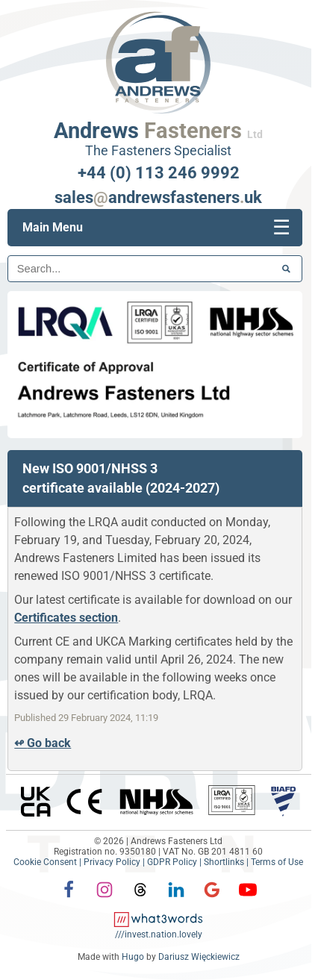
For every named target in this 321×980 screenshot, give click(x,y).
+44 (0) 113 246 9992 (159, 172)
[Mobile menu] (281, 228)
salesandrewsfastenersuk (158, 197)
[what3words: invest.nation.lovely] (159, 929)
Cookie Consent (45, 862)
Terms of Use (277, 862)
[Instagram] (105, 900)
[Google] (212, 900)
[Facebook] (69, 900)
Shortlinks (224, 862)
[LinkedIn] (176, 900)
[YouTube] (248, 890)
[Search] (155, 269)
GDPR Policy (172, 862)
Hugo (133, 957)
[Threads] (140, 900)
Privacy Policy (112, 862)
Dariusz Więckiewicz (199, 957)
